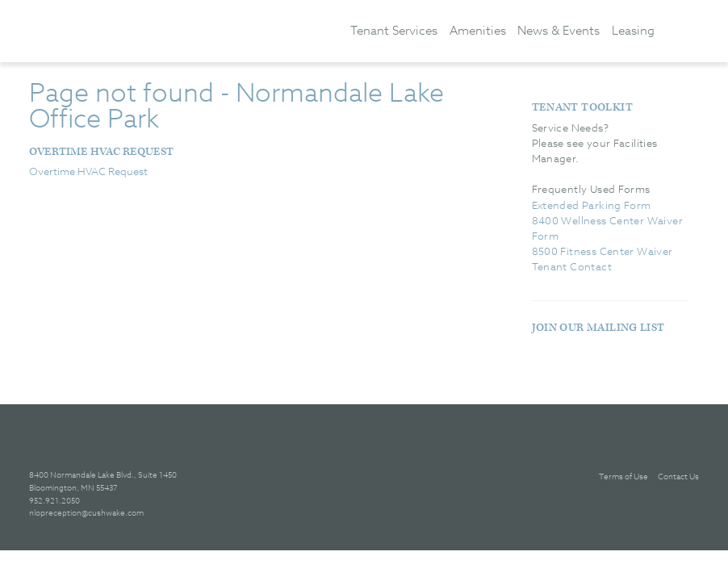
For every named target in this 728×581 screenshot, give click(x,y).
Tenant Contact (572, 266)
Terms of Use (623, 476)
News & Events (559, 30)
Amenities (478, 30)
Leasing (633, 30)
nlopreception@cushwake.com (86, 512)
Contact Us (678, 476)
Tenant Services (394, 30)
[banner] (170, 30)
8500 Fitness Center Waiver (602, 251)
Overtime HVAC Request (101, 152)
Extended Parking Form (592, 205)
